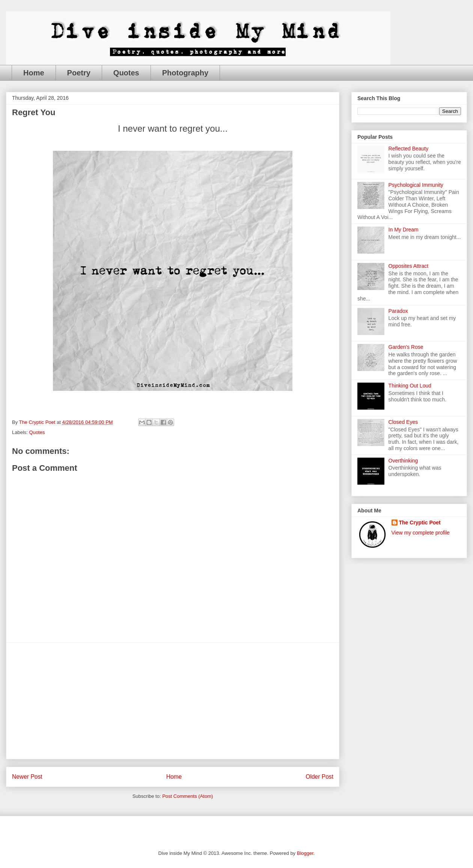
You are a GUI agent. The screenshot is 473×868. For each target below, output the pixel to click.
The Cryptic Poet (420, 523)
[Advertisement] (173, 701)
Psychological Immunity (416, 185)
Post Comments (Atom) (188, 796)
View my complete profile (421, 533)
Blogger (305, 853)
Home (34, 73)
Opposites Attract (409, 266)
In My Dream (404, 230)
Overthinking (403, 461)
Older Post (319, 777)
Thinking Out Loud (410, 386)
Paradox (398, 311)
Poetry (79, 73)
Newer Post (27, 777)
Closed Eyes (403, 422)
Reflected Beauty (409, 149)
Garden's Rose (406, 347)
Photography (185, 73)
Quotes (126, 73)
